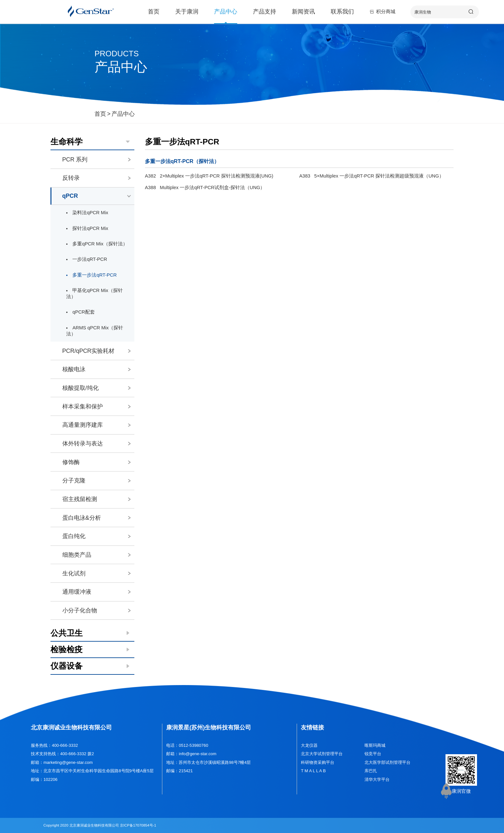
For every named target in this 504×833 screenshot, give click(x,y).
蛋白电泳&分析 (96, 518)
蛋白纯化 (96, 536)
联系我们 (342, 13)
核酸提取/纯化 (96, 388)
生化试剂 (96, 573)
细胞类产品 (96, 555)
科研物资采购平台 (318, 762)
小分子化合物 (96, 610)
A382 (209, 176)
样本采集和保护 (96, 407)
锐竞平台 (373, 754)
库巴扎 (371, 771)
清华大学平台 (377, 779)
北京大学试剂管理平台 (322, 754)
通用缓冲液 (96, 592)
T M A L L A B (313, 771)
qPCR (97, 196)
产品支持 (265, 13)
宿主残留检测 (96, 499)
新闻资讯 (303, 13)
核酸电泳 (96, 369)
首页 (154, 13)
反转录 (96, 178)
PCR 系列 (96, 160)
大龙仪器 (309, 745)
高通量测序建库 (96, 425)
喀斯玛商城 (375, 745)
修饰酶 (96, 462)
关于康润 (187, 13)
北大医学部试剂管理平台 (387, 762)
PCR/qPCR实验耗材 (96, 351)
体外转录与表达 (96, 444)
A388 (205, 188)
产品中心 (226, 13)
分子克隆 (96, 481)
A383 (372, 176)
